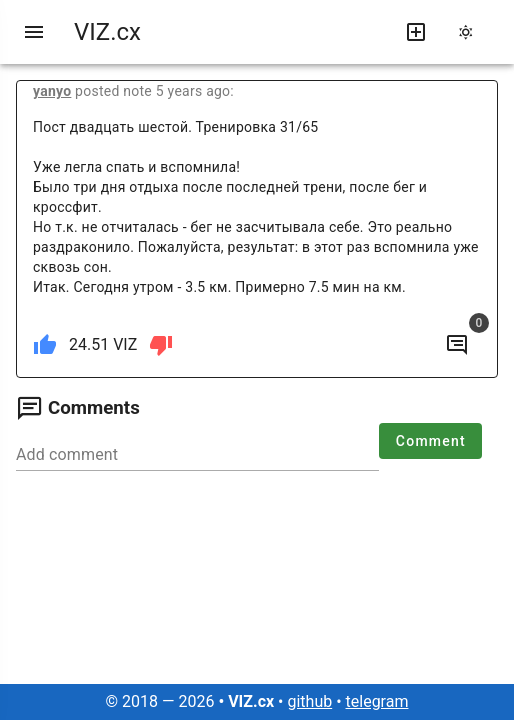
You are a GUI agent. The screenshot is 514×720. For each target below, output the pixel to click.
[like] (45, 345)
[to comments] (457, 345)
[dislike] (161, 345)
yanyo (52, 91)
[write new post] (416, 32)
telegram (377, 701)
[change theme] (472, 32)
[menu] (34, 32)
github (309, 701)
